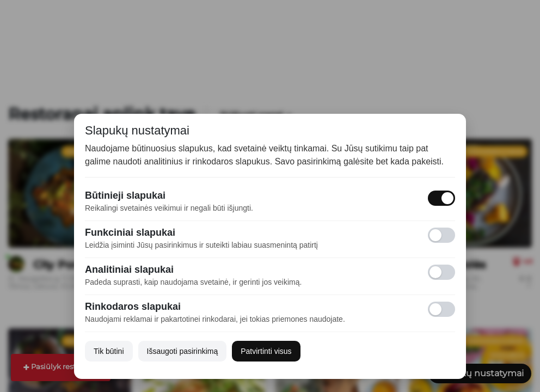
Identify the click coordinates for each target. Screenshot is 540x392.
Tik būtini (109, 351)
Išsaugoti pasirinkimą (183, 351)
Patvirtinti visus (266, 351)
